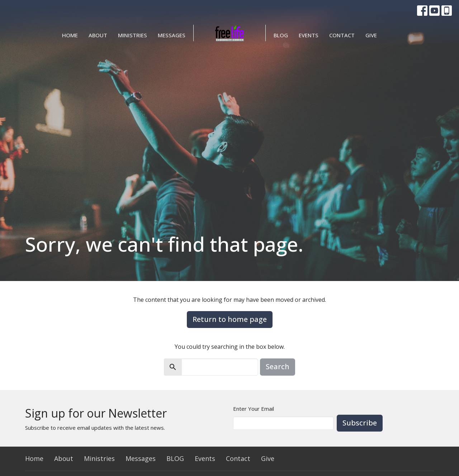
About (98, 35)
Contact (342, 35)
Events (309, 35)
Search (278, 366)
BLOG (281, 35)
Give (371, 35)
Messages (172, 35)
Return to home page (230, 319)
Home (70, 35)
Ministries (133, 35)
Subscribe (360, 423)
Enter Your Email (254, 409)
